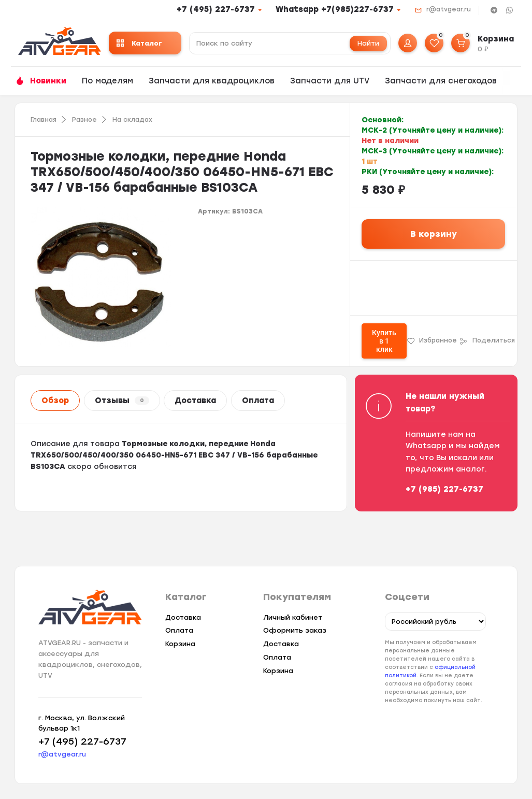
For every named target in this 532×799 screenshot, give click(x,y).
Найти (368, 43)
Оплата (258, 401)
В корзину (434, 234)
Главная (44, 120)
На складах (132, 120)
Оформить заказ (295, 630)
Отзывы (122, 401)
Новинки (48, 81)
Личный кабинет (293, 617)
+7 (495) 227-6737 (216, 9)
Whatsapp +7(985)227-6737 (335, 9)
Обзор (55, 401)
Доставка (195, 401)
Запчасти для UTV (330, 81)
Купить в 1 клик (384, 341)
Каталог (139, 43)
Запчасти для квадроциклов (212, 81)
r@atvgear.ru (449, 9)
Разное (84, 120)
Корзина (180, 644)
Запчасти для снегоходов (441, 81)
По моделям (107, 81)
